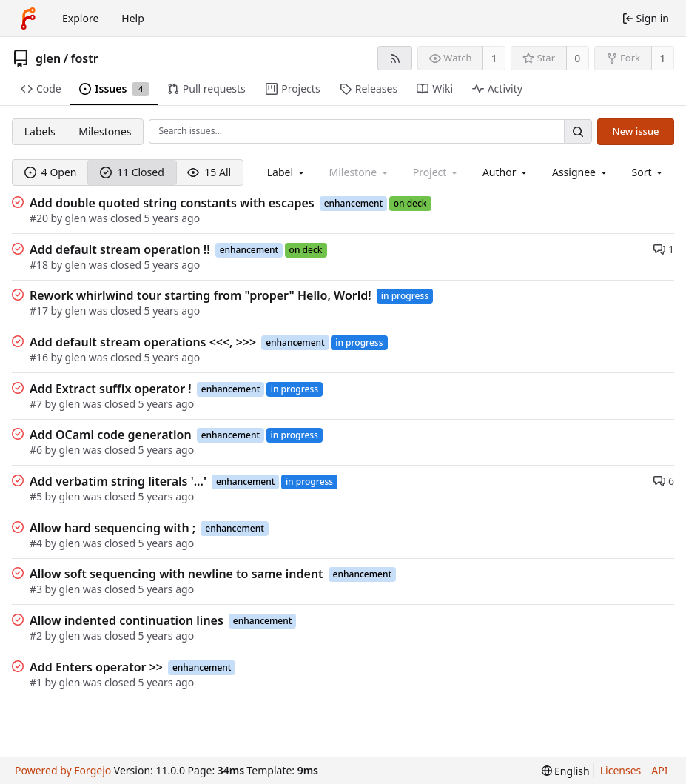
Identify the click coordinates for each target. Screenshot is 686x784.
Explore (80, 18)
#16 (39, 357)
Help (133, 18)
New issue (636, 131)
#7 (36, 404)
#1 (36, 682)
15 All (209, 172)
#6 (36, 450)
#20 (39, 218)
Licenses (621, 770)
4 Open (51, 172)
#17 (39, 311)
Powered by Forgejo (63, 770)
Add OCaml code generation (111, 435)
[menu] (649, 172)
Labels (40, 131)
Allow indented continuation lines (127, 620)
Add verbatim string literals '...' (118, 481)
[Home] (28, 19)
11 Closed (132, 172)
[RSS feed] (395, 58)
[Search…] (578, 131)
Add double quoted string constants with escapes (172, 203)
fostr (85, 58)
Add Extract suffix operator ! (111, 389)
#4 (36, 543)
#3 (36, 589)
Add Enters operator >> (96, 667)
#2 (36, 636)
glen (48, 58)
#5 (36, 496)
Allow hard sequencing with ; (112, 528)
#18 (39, 265)
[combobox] (287, 172)
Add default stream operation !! (120, 249)
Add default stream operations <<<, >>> (143, 342)
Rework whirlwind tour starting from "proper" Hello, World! (201, 295)
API (659, 770)
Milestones (105, 131)
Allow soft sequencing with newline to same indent (176, 574)
